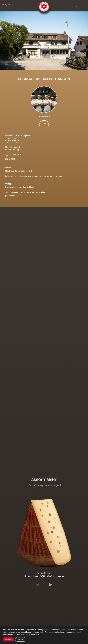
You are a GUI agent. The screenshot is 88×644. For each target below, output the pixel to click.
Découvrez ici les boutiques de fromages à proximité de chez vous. (34, 176)
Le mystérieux (44, 573)
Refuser (21, 639)
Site (44, 123)
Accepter (8, 639)
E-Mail (12, 159)
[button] (37, 585)
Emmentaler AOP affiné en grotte (44, 576)
